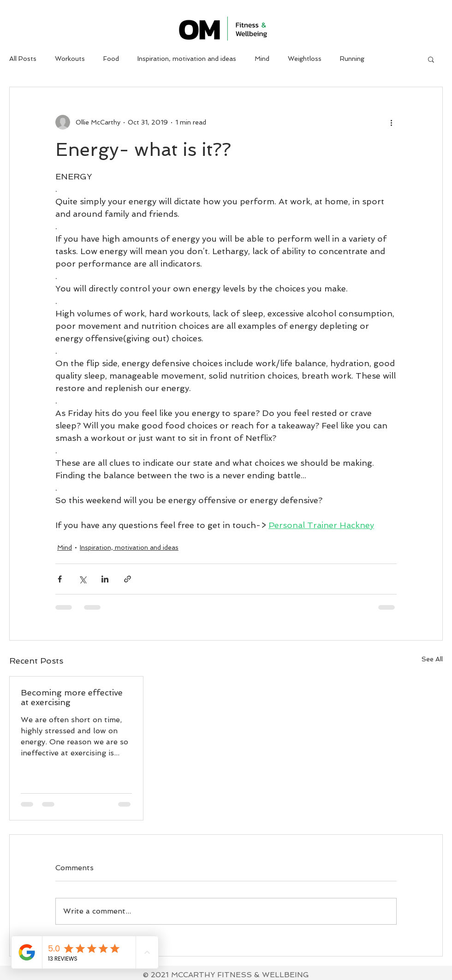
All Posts (23, 59)
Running (352, 59)
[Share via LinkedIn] (105, 579)
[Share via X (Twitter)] (82, 579)
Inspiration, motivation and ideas (187, 59)
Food (111, 59)
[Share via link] (128, 579)
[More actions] (391, 122)
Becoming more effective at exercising (72, 697)
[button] (431, 59)
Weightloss (305, 59)
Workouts (70, 59)
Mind (262, 59)
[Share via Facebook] (60, 579)
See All (432, 659)
